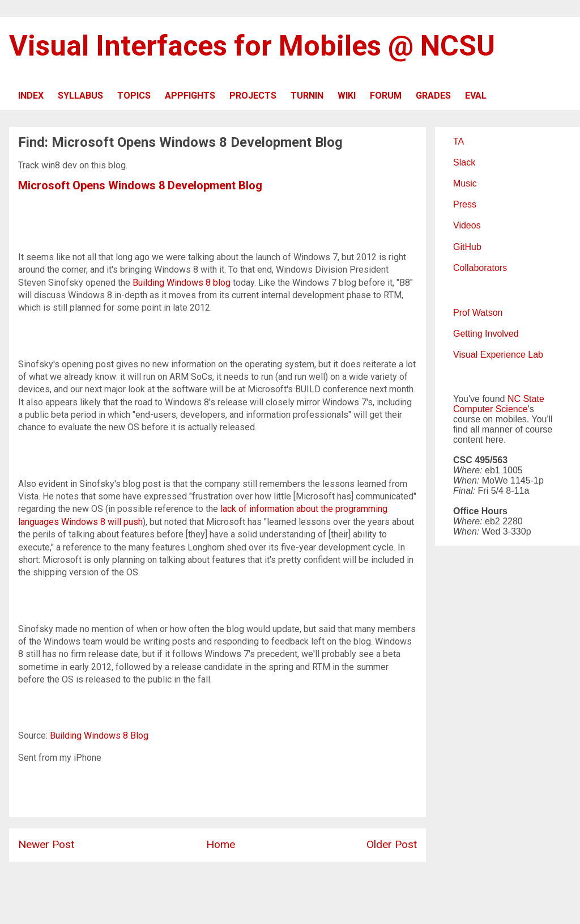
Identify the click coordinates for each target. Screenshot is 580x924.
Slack (464, 162)
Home (221, 844)
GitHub (467, 247)
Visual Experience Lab (498, 355)
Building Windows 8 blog (182, 283)
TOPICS (134, 96)
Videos (467, 225)
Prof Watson (478, 313)
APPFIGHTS (190, 96)
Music (465, 183)
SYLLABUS (80, 96)
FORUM (386, 96)
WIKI (347, 96)
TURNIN (307, 96)
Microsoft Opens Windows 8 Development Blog (140, 185)
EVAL (476, 96)
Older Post (392, 844)
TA (459, 141)
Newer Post (46, 844)
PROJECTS (253, 96)
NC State (526, 399)
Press (465, 204)
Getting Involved (486, 334)
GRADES (433, 96)
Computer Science (491, 409)
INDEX (31, 96)
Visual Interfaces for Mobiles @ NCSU (252, 46)
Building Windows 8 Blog (99, 736)
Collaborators (480, 268)
